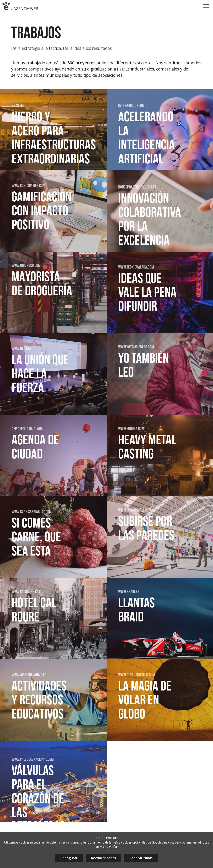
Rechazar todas (103, 858)
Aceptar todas (141, 858)
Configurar (69, 858)
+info (113, 847)
